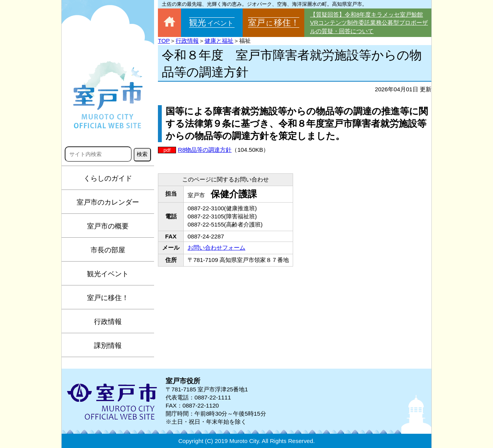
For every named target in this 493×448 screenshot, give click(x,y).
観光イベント (108, 274)
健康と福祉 (219, 41)
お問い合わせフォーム (216, 247)
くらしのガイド (108, 178)
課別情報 (108, 346)
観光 (212, 23)
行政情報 (108, 322)
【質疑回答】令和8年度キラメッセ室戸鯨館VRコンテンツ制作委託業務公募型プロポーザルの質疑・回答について (369, 23)
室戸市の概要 (108, 226)
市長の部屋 (108, 250)
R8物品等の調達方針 (205, 150)
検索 (142, 154)
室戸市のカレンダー (108, 202)
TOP (164, 41)
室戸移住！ (274, 23)
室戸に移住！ (108, 298)
